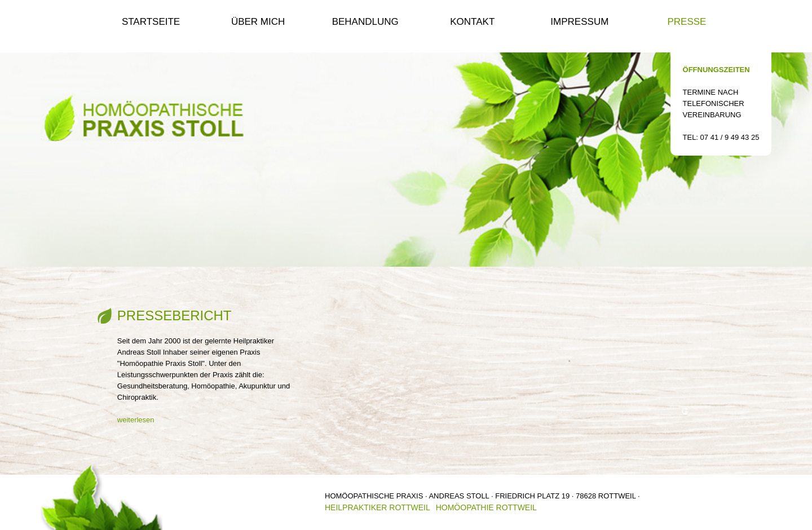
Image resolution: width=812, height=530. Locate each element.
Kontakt (472, 22)
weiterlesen (136, 420)
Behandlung (365, 22)
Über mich (258, 22)
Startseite (151, 22)
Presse (687, 22)
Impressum (579, 22)
